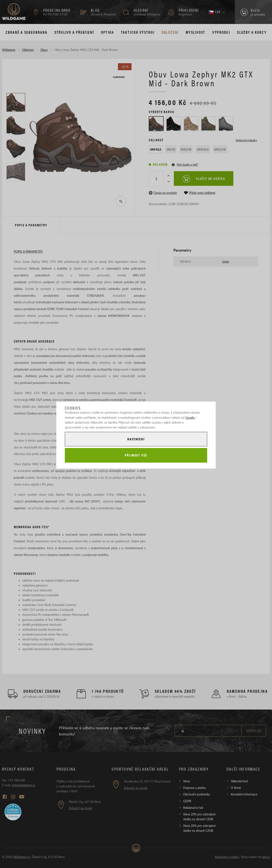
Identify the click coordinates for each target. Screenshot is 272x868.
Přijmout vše (136, 455)
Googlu (190, 417)
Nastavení (136, 439)
